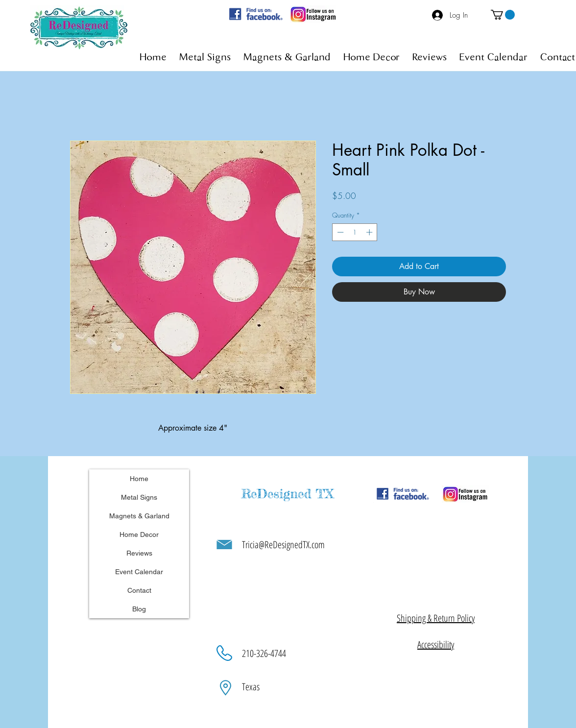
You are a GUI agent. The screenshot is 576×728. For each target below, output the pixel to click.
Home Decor (139, 534)
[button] (503, 15)
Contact (139, 590)
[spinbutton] (355, 232)
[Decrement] (339, 232)
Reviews (139, 553)
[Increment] (370, 232)
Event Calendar (139, 572)
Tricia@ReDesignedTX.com (283, 545)
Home (139, 479)
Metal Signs (139, 497)
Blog (139, 609)
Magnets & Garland (139, 516)
